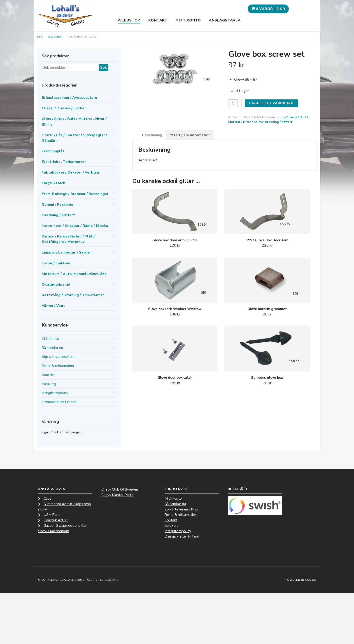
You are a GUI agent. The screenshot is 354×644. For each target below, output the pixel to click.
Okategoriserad (56, 284)
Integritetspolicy (55, 393)
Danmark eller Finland (59, 402)
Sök (104, 67)
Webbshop (129, 20)
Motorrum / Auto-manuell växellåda (74, 274)
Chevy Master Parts (117, 495)
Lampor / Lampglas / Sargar (66, 252)
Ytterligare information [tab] (190, 135)
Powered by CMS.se (301, 580)
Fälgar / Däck (53, 183)
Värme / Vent (53, 306)
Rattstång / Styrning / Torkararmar (73, 295)
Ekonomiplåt (53, 151)
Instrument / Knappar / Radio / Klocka (75, 226)
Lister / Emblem (56, 263)
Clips (48, 498)
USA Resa (52, 515)
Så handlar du (52, 348)
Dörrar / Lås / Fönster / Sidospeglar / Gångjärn (75, 138)
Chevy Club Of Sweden (120, 489)
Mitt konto (188, 20)
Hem (40, 37)
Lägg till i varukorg (271, 103)
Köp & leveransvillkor (59, 357)
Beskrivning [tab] (152, 135)
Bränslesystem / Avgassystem (69, 98)
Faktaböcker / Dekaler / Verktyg (70, 172)
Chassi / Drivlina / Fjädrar (64, 108)
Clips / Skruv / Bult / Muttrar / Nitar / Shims (74, 122)
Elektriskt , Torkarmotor (64, 162)
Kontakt (158, 20)
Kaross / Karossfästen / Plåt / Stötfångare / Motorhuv (68, 239)
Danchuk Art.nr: (56, 520)
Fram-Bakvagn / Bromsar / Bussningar (75, 194)
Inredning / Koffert (278, 122)
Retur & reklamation (58, 366)
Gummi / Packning (57, 204)
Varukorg (49, 384)
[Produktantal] (233, 103)
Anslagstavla (225, 20)
